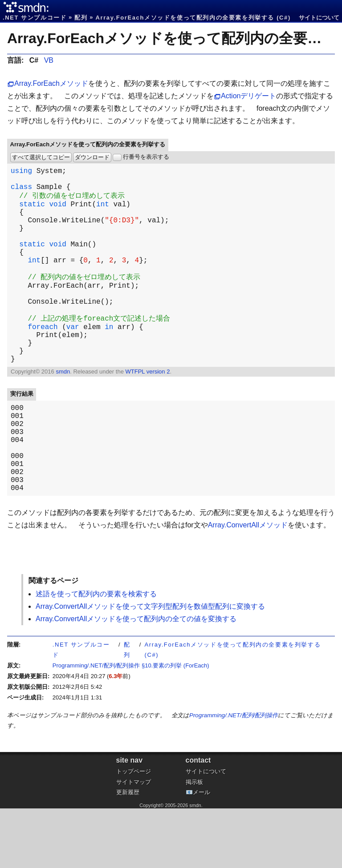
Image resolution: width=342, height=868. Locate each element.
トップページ (134, 831)
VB (49, 60)
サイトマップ (134, 842)
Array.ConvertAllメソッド (248, 585)
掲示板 (194, 842)
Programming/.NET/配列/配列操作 (234, 775)
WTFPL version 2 (147, 412)
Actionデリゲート (248, 96)
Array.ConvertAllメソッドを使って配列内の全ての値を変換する (136, 678)
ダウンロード (92, 157)
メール (202, 852)
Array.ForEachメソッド (51, 83)
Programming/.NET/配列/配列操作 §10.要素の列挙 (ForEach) (131, 725)
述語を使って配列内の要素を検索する (96, 653)
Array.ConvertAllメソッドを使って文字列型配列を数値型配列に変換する (150, 666)
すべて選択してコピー (41, 157)
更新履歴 (128, 852)
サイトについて (319, 18)
